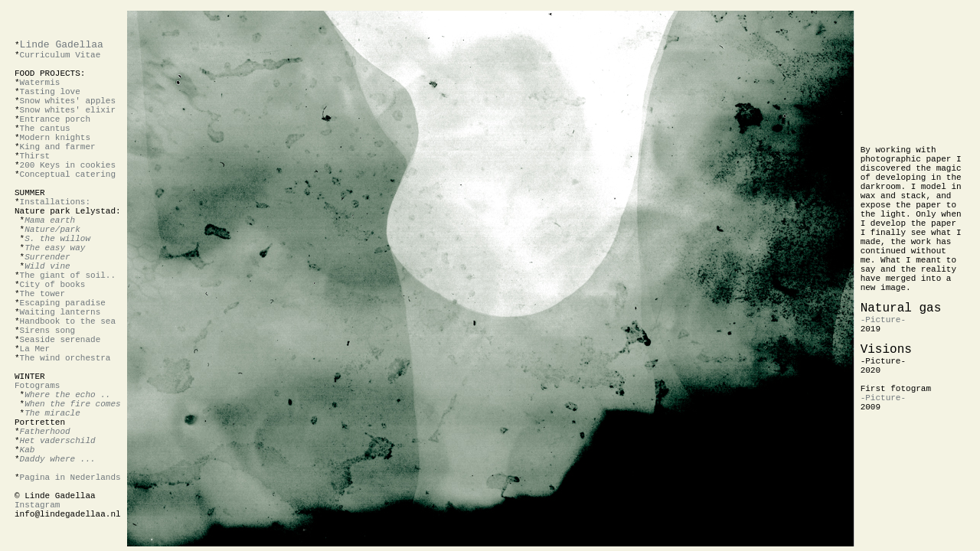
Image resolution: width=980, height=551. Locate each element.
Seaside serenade (60, 340)
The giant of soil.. (68, 275)
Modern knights (55, 138)
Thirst (35, 156)
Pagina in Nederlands (70, 478)
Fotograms (37, 386)
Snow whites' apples (68, 101)
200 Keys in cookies (68, 165)
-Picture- (883, 320)
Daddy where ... (58, 459)
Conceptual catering (68, 174)
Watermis (40, 83)
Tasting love (50, 92)
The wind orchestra (65, 358)
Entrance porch (55, 119)
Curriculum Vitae (60, 55)
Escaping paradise (63, 303)
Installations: (55, 202)
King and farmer (58, 147)
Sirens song (48, 331)
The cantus (45, 129)
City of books (53, 285)
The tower (42, 294)
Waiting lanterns (60, 312)
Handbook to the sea (68, 321)
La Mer (35, 349)
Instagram (37, 505)
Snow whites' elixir (68, 110)
